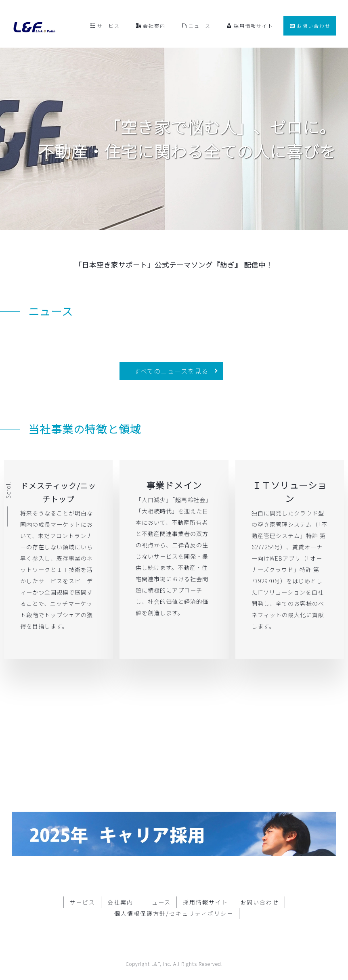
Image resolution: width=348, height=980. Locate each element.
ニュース (196, 26)
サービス (105, 26)
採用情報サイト (250, 26)
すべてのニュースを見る (171, 371)
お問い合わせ (310, 26)
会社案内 (151, 26)
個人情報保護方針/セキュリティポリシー (174, 902)
